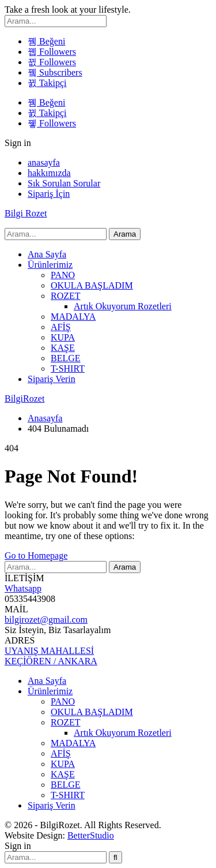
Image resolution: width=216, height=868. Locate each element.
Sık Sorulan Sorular (64, 183)
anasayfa (44, 162)
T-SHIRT (68, 368)
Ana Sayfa (47, 254)
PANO (63, 275)
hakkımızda (49, 173)
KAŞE (63, 348)
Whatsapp (23, 588)
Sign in (18, 143)
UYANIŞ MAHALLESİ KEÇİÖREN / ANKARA (51, 656)
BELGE (66, 358)
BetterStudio (91, 835)
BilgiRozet (24, 399)
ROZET (66, 296)
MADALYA (73, 317)
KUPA (63, 337)
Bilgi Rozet (26, 213)
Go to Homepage (36, 555)
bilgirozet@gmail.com (46, 620)
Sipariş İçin (49, 194)
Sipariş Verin (52, 379)
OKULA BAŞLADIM (92, 285)
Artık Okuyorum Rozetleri (123, 306)
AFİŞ (61, 327)
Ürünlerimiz (50, 265)
